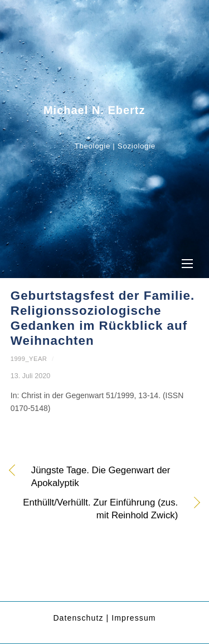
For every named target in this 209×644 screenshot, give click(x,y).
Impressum (133, 618)
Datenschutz (78, 618)
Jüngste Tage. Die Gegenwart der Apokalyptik (101, 477)
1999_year (29, 359)
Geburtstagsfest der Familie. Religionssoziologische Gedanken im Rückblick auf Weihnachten (103, 318)
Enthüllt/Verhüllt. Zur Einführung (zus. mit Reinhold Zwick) (94, 509)
